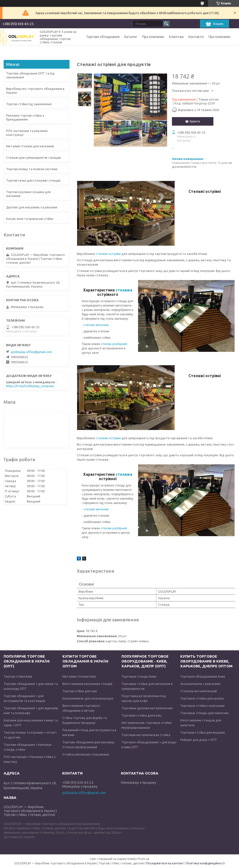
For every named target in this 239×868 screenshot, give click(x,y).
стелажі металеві (96, 325)
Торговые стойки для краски (202, 698)
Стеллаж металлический (199, 691)
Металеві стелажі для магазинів (30, 146)
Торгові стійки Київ (18, 676)
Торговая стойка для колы (142, 715)
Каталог (131, 37)
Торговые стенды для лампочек (204, 713)
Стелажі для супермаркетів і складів (33, 158)
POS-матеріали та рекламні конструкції (27, 133)
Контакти (196, 37)
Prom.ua (143, 859)
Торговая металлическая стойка (146, 735)
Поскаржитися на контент (165, 863)
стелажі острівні (108, 254)
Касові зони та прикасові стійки (30, 219)
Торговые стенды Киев (139, 676)
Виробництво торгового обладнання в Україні (35, 91)
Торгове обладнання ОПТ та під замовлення (30, 75)
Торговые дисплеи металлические (147, 708)
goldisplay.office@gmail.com (31, 352)
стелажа (124, 290)
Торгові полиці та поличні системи (32, 169)
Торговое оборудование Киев (203, 676)
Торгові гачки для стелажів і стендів (33, 180)
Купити (195, 121)
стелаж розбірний (114, 344)
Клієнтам (176, 37)
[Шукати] (166, 24)
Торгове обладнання (103, 37)
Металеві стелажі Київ (79, 676)
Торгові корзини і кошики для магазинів (28, 194)
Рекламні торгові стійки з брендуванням (25, 117)
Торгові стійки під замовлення (29, 104)
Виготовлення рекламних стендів (87, 684)
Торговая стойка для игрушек (203, 732)
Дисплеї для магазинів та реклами (32, 207)
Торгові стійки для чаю (80, 691)
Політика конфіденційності (205, 863)
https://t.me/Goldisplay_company (30, 386)
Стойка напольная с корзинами (86, 754)
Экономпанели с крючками (200, 684)
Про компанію (153, 37)
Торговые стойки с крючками (202, 706)
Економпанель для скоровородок (88, 698)
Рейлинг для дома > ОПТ (199, 740)
